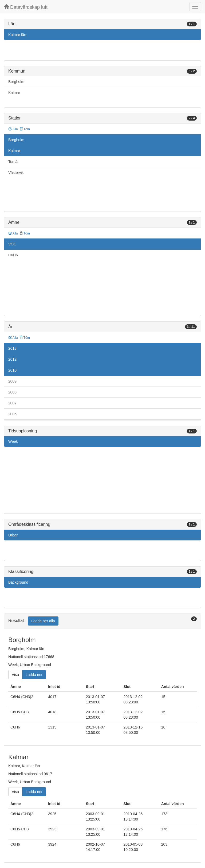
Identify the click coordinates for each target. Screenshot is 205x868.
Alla (13, 129)
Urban (13, 535)
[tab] (102, 621)
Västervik (16, 173)
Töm (25, 129)
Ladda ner (34, 675)
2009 (12, 381)
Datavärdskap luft (26, 7)
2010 (12, 370)
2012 (12, 359)
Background (18, 582)
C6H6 (13, 255)
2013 (12, 348)
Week (13, 441)
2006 (12, 414)
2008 (12, 392)
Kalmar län (17, 35)
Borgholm (16, 82)
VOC (12, 244)
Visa (15, 675)
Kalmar (14, 93)
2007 (12, 403)
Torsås (14, 162)
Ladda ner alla (43, 621)
